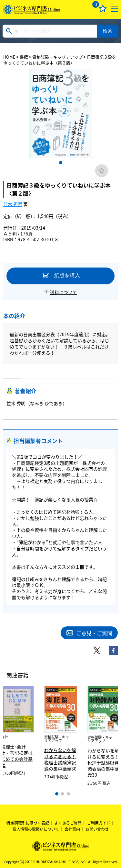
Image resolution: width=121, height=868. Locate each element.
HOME (9, 57)
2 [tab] (63, 794)
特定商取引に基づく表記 (28, 823)
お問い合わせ (97, 829)
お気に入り (103, 9)
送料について (64, 292)
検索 (107, 31)
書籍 (24, 57)
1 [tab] (61, 163)
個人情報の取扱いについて (36, 829)
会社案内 (72, 829)
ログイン (80, 9)
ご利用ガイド (99, 823)
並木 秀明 (13, 204)
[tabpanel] (61, 113)
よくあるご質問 (68, 823)
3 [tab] (68, 794)
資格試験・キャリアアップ (57, 57)
